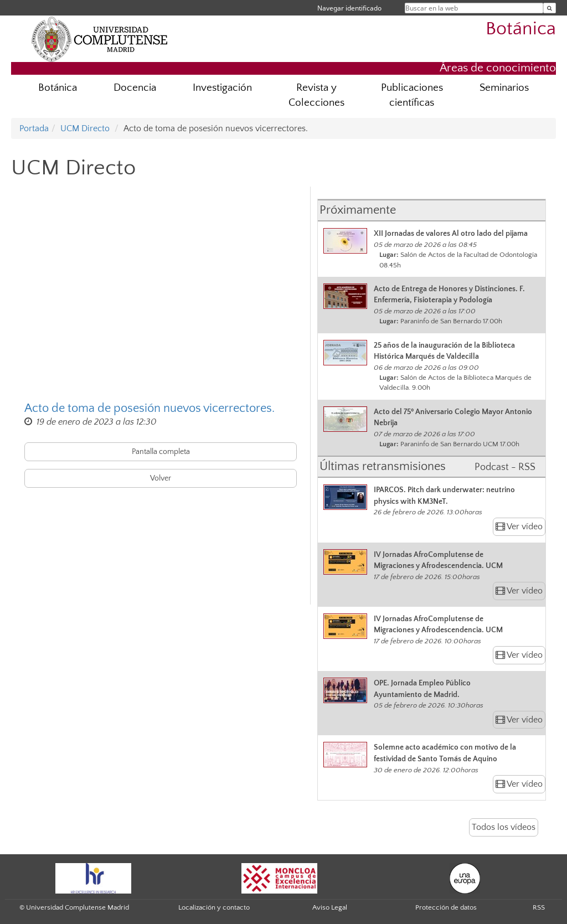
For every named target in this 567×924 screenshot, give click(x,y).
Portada (34, 128)
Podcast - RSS (505, 467)
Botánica (521, 29)
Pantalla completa (161, 452)
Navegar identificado (349, 8)
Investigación (222, 88)
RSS (539, 907)
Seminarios (504, 88)
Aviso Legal (330, 907)
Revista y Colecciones (316, 95)
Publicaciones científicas (412, 95)
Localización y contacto (214, 907)
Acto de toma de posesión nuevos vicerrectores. (150, 408)
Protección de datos (446, 907)
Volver (161, 478)
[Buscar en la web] (550, 8)
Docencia (135, 88)
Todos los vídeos (504, 827)
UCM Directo (85, 128)
